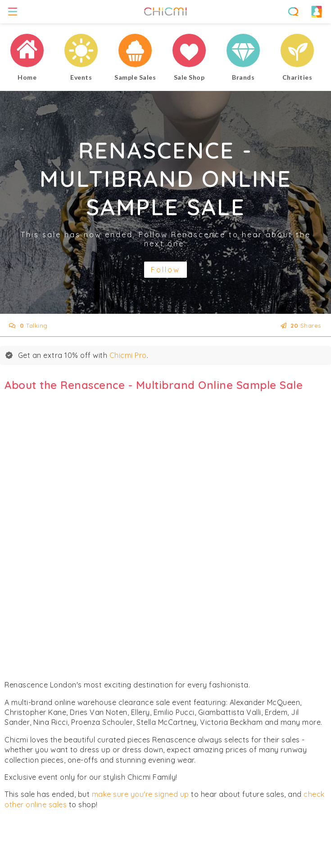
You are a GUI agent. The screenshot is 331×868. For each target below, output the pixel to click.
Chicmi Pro (128, 355)
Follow (165, 270)
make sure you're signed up (141, 794)
